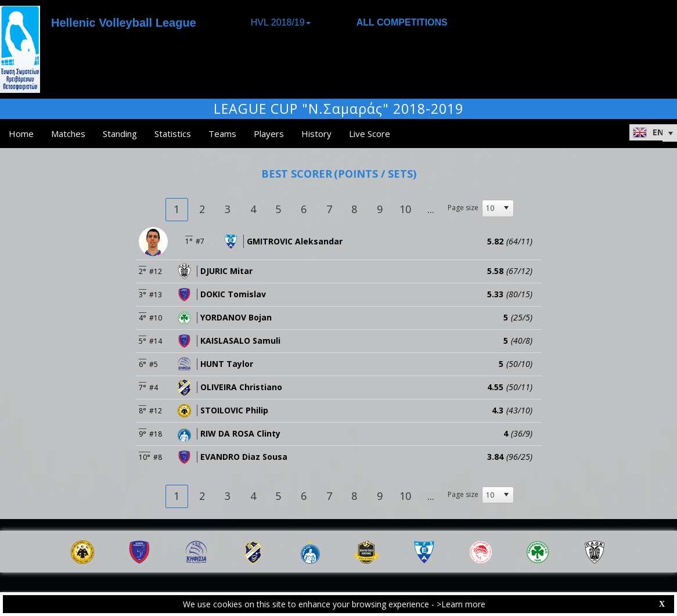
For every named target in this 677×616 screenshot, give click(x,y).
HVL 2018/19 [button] (281, 22)
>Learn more (461, 604)
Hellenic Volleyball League (124, 23)
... (431, 209)
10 (405, 209)
